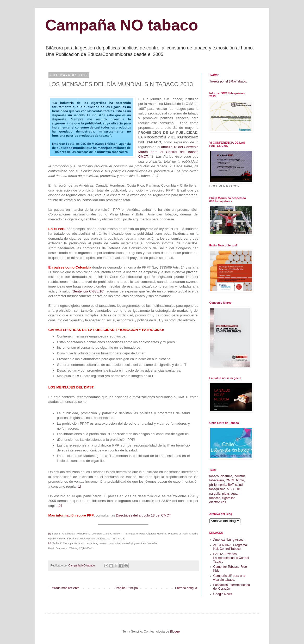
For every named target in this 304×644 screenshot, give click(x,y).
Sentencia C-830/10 (88, 291)
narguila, (215, 494)
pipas (226, 494)
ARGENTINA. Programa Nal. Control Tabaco (230, 547)
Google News (223, 594)
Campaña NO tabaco (122, 25)
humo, (240, 480)
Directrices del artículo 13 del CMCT (144, 515)
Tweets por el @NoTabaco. (228, 81)
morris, (222, 485)
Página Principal (127, 588)
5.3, (230, 489)
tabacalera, (217, 480)
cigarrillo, (227, 476)
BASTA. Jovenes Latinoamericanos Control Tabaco (231, 558)
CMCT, (230, 480)
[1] (79, 486)
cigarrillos (229, 498)
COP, (237, 489)
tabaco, (215, 476)
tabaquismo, (218, 489)
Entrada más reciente (65, 588)
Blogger (175, 632)
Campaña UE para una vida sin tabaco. (229, 578)
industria (240, 476)
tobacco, (215, 498)
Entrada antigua (186, 588)
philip (213, 485)
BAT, (231, 485)
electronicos (218, 502)
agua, (234, 494)
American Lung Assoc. (229, 540)
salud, (239, 485)
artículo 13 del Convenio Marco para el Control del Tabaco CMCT (168, 152)
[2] (60, 506)
